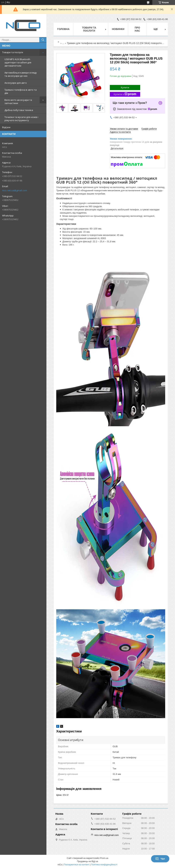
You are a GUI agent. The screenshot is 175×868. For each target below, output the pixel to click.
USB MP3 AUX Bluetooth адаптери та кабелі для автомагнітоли (18, 62)
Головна (63, 29)
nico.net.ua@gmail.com (15, 190)
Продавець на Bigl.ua (87, 861)
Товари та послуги (13, 52)
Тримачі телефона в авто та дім (21, 91)
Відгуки (6, 127)
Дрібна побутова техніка (19, 110)
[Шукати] (43, 40)
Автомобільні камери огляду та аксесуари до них (21, 74)
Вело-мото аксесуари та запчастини (18, 102)
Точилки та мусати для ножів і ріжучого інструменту (21, 119)
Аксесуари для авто (16, 83)
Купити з (125, 94)
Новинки (118, 29)
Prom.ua (104, 858)
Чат (160, 859)
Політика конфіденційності (104, 865)
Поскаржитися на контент (76, 865)
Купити (125, 87)
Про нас (137, 29)
